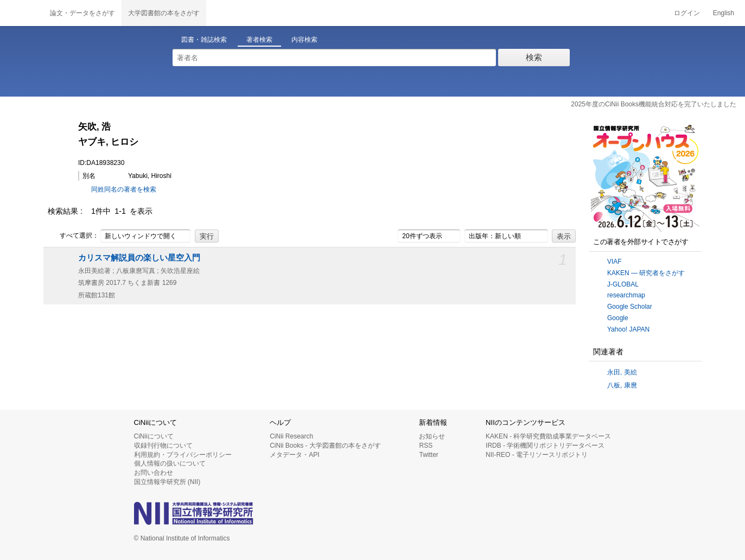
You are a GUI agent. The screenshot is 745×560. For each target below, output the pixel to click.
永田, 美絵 (622, 372)
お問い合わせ (154, 473)
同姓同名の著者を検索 (124, 189)
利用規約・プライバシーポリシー (183, 455)
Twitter (428, 455)
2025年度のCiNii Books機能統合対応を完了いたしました (654, 104)
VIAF (615, 262)
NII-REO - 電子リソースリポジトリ (537, 455)
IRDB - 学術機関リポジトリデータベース (545, 446)
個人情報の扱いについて (170, 463)
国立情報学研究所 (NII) (167, 482)
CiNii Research (291, 436)
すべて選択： (73, 236)
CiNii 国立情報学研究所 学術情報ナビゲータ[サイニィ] (22, 13)
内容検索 (304, 40)
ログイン (687, 13)
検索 (534, 57)
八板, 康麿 (622, 385)
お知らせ (432, 436)
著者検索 (259, 40)
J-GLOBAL (623, 284)
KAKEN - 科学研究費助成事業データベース (548, 436)
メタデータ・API (294, 455)
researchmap (626, 295)
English (724, 13)
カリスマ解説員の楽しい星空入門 (139, 258)
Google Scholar (630, 307)
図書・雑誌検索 (204, 40)
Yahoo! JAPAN (628, 329)
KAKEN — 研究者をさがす (646, 273)
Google (618, 318)
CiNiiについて (154, 436)
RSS (426, 446)
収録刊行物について (163, 446)
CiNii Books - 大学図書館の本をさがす (325, 446)
